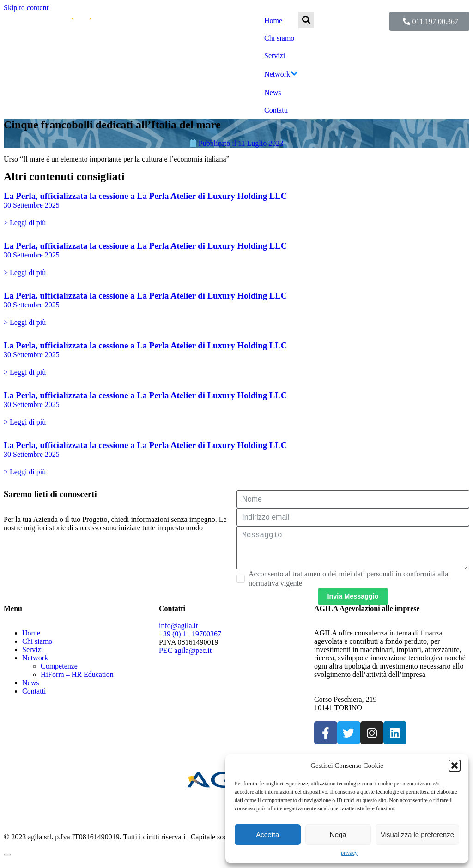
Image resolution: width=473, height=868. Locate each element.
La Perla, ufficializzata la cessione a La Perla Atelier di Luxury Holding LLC (145, 196)
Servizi (275, 56)
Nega (338, 835)
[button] (455, 766)
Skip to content (26, 8)
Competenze (59, 673)
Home (273, 21)
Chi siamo (279, 38)
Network (281, 74)
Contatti (276, 110)
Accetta (267, 835)
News (273, 93)
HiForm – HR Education (77, 682)
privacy (349, 853)
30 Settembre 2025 (32, 205)
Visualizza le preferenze (417, 835)
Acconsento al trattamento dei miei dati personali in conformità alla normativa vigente (348, 586)
